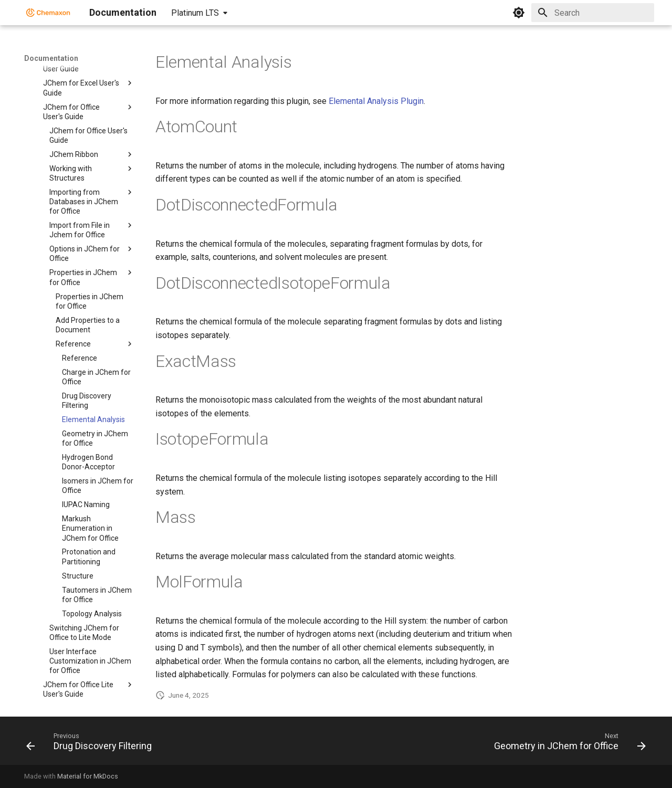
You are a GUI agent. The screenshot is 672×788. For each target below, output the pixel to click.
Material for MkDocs (88, 776)
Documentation (51, 58)
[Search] (593, 13)
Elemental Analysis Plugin (376, 101)
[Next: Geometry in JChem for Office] (567, 744)
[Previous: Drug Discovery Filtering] (92, 744)
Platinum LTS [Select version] (195, 13)
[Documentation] (48, 13)
